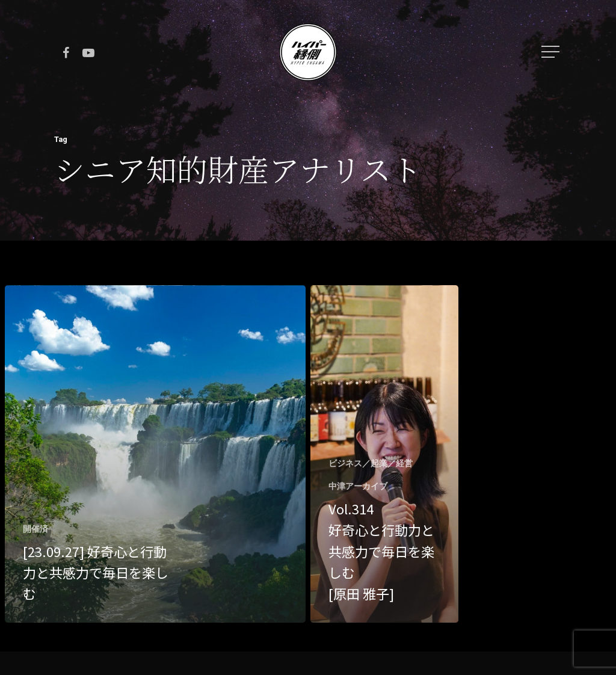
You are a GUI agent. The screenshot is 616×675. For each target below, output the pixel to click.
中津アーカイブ (358, 486)
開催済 (35, 529)
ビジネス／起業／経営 (371, 463)
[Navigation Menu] (552, 52)
